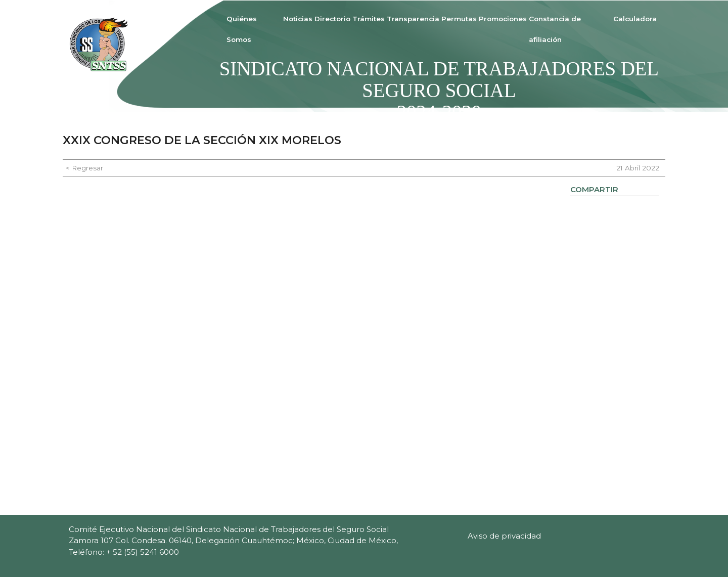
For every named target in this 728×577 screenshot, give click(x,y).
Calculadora (635, 19)
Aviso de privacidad (504, 536)
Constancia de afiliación (555, 29)
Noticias (298, 19)
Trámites (369, 19)
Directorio (332, 19)
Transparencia (413, 19)
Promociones (503, 19)
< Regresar (84, 168)
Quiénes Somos (242, 29)
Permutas (459, 19)
